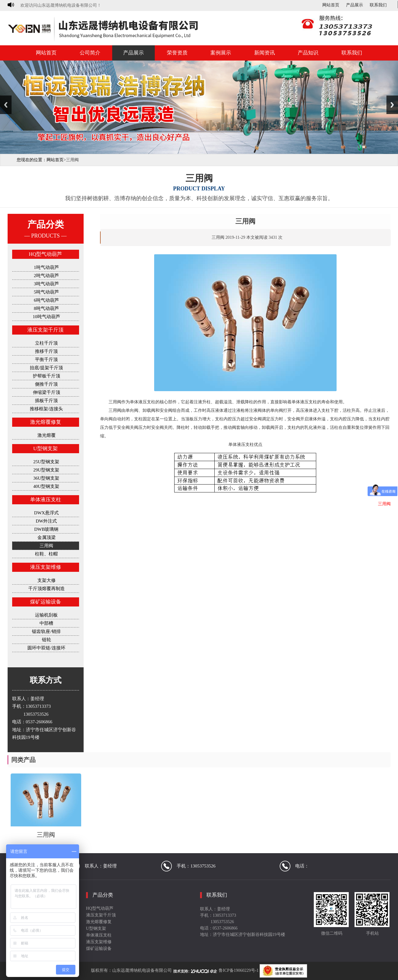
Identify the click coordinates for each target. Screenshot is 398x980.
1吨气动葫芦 (46, 267)
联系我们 (378, 5)
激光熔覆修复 (46, 422)
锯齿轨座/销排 (46, 631)
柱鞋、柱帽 (46, 554)
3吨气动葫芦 (46, 284)
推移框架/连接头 (46, 409)
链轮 (47, 640)
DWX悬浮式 (46, 513)
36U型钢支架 (47, 478)
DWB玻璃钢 (47, 529)
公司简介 (90, 53)
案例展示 (221, 53)
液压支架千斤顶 (45, 330)
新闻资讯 (265, 53)
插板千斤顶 (46, 401)
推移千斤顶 (46, 351)
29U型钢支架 (47, 470)
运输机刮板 (46, 615)
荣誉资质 (177, 53)
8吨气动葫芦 (46, 308)
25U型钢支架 (47, 462)
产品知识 (308, 53)
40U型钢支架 (47, 486)
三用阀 (46, 546)
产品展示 (355, 5)
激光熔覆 (47, 435)
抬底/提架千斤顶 (46, 368)
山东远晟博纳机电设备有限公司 (142, 970)
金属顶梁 (47, 537)
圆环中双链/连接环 (46, 648)
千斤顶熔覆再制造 (47, 589)
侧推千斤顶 (46, 384)
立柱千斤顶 (46, 343)
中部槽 (46, 623)
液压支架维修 (46, 567)
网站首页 (331, 5)
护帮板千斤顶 (47, 376)
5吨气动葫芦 (46, 292)
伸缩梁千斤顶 (47, 392)
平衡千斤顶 (46, 360)
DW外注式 (47, 521)
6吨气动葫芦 (46, 300)
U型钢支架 (45, 448)
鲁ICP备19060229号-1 (239, 970)
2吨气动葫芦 (46, 276)
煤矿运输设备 (46, 602)
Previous (6, 105)
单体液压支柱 (46, 500)
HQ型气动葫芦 (46, 254)
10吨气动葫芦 (47, 317)
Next (392, 105)
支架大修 (47, 580)
